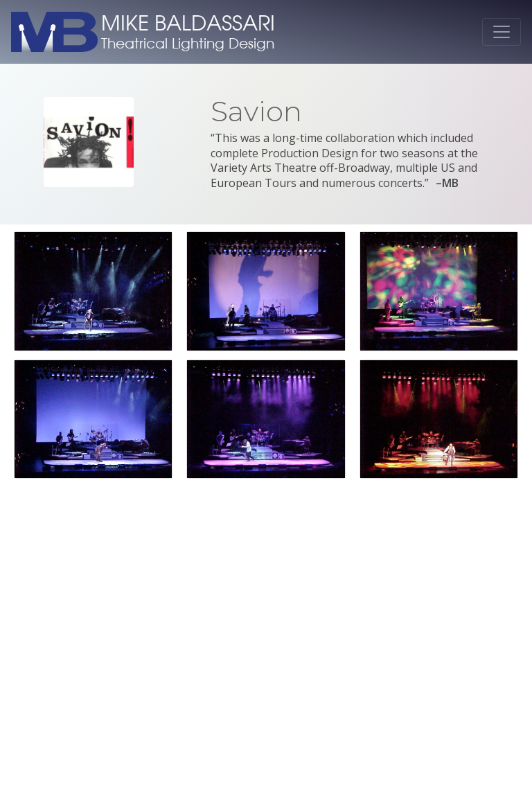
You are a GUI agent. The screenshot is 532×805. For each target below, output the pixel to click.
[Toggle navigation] (502, 32)
